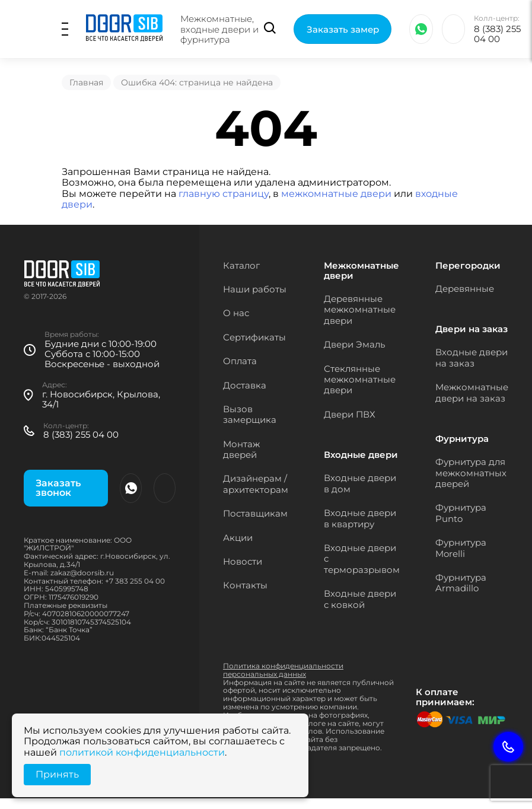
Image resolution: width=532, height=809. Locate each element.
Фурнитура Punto (461, 513)
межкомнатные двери (336, 194)
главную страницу (224, 194)
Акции (238, 538)
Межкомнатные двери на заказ (472, 392)
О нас (236, 313)
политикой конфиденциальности (142, 752)
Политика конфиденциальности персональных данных (283, 670)
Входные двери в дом (360, 483)
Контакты (245, 585)
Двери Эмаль (354, 344)
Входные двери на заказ (472, 357)
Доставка (245, 385)
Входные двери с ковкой (360, 599)
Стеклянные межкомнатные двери (360, 380)
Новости (243, 561)
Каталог (241, 265)
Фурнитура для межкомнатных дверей (471, 473)
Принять (57, 774)
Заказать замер (343, 30)
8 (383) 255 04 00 (498, 35)
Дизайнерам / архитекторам (256, 484)
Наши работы (255, 289)
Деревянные (465, 289)
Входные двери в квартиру (360, 518)
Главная (86, 82)
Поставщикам (255, 513)
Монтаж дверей (241, 449)
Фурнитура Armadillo (461, 583)
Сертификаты (254, 337)
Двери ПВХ (350, 414)
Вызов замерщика (250, 414)
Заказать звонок (58, 488)
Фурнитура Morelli (461, 548)
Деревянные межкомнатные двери (360, 310)
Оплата (240, 361)
